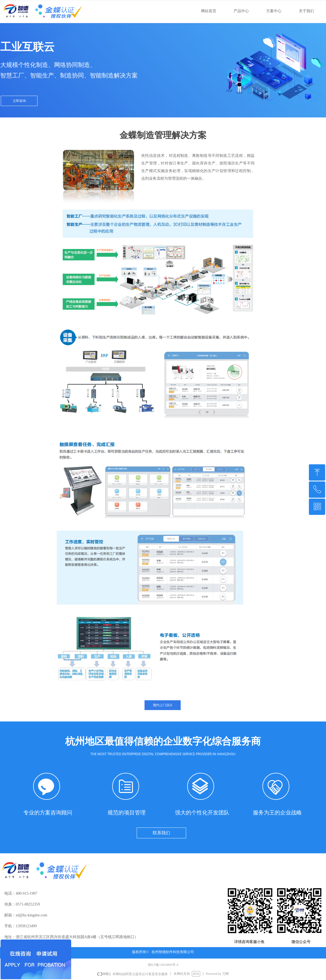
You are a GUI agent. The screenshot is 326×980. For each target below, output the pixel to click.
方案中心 (274, 11)
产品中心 (241, 11)
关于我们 (306, 11)
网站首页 (209, 11)
